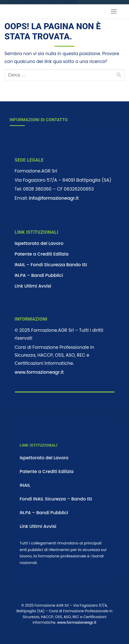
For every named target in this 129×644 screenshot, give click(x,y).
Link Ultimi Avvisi (33, 286)
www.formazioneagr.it (39, 372)
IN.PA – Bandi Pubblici (39, 275)
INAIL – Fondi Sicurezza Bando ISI (51, 265)
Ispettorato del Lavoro (39, 243)
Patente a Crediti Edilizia (42, 254)
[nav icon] (114, 12)
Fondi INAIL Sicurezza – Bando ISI (56, 499)
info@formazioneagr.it (54, 198)
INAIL (25, 485)
